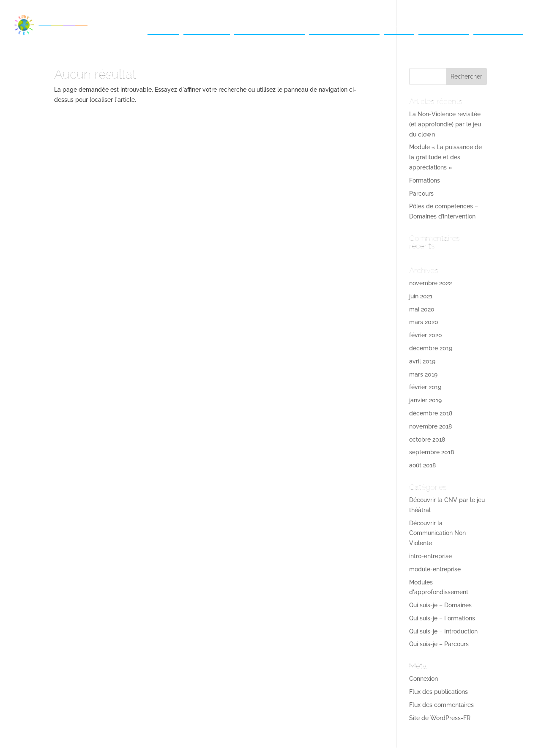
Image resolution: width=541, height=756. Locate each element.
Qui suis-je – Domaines (440, 605)
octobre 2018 (427, 439)
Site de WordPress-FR (440, 718)
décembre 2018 (431, 413)
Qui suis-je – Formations (442, 618)
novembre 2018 (430, 426)
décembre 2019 (431, 348)
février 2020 (426, 335)
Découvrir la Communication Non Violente (437, 533)
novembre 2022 (430, 283)
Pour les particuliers (344, 26)
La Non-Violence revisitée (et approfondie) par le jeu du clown (445, 124)
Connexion (424, 679)
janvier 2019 (425, 400)
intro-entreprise (430, 556)
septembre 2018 (432, 452)
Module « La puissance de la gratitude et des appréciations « (445, 157)
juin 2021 (421, 296)
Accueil (163, 26)
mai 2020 (422, 309)
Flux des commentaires (441, 705)
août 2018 (422, 465)
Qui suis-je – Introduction (443, 631)
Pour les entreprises (269, 26)
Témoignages (444, 26)
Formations (425, 180)
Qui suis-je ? (207, 26)
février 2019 (425, 387)
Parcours (421, 194)
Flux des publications (439, 692)
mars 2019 (423, 374)
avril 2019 (422, 361)
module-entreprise (435, 569)
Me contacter (498, 26)
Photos (399, 26)
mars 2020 (424, 322)
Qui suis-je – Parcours (439, 644)
